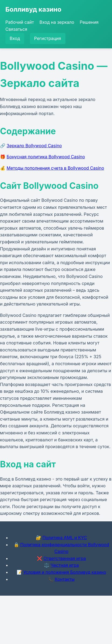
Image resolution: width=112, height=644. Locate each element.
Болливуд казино (33, 9)
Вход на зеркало (57, 22)
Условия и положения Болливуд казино (65, 572)
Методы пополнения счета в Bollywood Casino (55, 168)
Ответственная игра (65, 558)
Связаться (16, 29)
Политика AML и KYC (65, 538)
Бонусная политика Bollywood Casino (46, 157)
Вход (15, 38)
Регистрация (48, 38)
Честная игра (65, 565)
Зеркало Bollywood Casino (34, 146)
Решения (89, 22)
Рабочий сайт (20, 22)
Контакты (65, 579)
